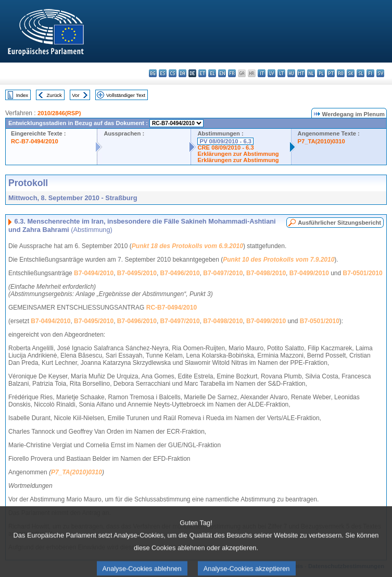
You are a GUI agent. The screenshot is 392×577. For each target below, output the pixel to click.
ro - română (341, 73)
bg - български (153, 73)
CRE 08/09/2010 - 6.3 (225, 148)
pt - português (331, 73)
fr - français (232, 73)
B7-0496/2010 (180, 273)
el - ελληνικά (212, 73)
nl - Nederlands (311, 73)
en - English (222, 73)
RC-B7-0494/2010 (35, 141)
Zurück (54, 95)
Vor (75, 95)
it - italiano (262, 73)
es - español (163, 73)
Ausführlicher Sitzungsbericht (339, 223)
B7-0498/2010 (266, 273)
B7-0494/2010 (94, 273)
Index (22, 95)
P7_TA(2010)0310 (321, 141)
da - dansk (182, 73)
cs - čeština (173, 73)
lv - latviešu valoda (271, 73)
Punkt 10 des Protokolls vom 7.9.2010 (279, 260)
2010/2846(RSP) (59, 113)
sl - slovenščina (361, 73)
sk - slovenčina (351, 73)
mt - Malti (301, 73)
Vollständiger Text (126, 95)
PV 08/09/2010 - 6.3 (225, 141)
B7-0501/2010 (363, 273)
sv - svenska (380, 73)
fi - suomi (370, 73)
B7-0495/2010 (137, 273)
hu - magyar (291, 73)
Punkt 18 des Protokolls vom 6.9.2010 (187, 246)
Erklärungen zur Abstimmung (238, 154)
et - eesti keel (202, 73)
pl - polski (321, 73)
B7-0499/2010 (309, 273)
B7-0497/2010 (223, 273)
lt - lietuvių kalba (281, 73)
